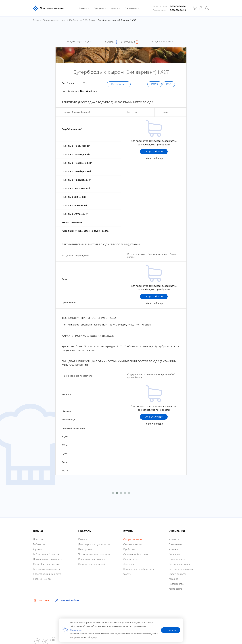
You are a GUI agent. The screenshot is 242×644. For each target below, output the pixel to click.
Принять (171, 630)
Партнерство (176, 584)
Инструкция (130, 42)
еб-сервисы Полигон (46, 554)
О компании (132, 8)
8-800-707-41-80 (178, 6)
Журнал (38, 549)
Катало (83, 539)
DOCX (154, 84)
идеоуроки (85, 549)
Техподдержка (177, 559)
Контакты (174, 539)
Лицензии (174, 554)
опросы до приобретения (139, 569)
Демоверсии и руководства (94, 544)
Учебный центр (42, 579)
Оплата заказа (131, 559)
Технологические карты (47, 569)
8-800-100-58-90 (178, 10)
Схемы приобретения (136, 554)
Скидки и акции (132, 544)
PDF (168, 84)
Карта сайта (175, 589)
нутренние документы (182, 569)
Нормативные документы (48, 559)
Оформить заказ (133, 539)
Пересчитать (119, 84)
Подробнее (76, 630)
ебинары (39, 544)
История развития (179, 564)
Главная (84, 8)
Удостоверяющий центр (47, 574)
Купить (115, 8)
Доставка (129, 564)
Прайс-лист (130, 549)
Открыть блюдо (154, 152)
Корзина (41, 600)
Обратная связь (177, 574)
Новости (38, 539)
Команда (173, 549)
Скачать (111, 42)
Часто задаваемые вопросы (94, 554)
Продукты (100, 8)
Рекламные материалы (91, 559)
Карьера (173, 579)
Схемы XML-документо (47, 564)
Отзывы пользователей (92, 564)
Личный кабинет (68, 600)
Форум (127, 574)
